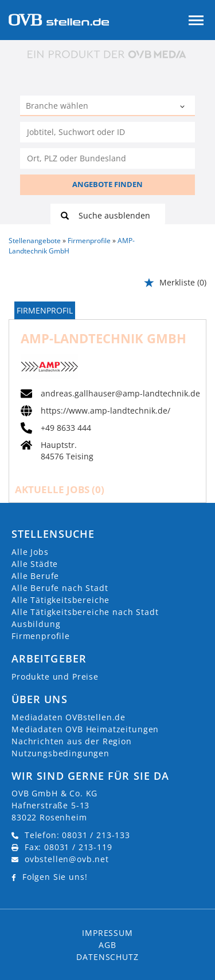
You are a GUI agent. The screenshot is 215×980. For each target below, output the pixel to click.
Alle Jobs (30, 552)
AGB (107, 945)
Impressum (107, 933)
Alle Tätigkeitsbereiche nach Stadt (85, 612)
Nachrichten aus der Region (72, 741)
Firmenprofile (41, 636)
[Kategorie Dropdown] (183, 107)
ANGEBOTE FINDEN (107, 184)
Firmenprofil (45, 310)
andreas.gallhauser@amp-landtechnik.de (120, 394)
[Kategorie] (96, 107)
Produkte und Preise (55, 677)
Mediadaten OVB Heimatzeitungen (85, 729)
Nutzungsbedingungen (60, 753)
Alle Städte (35, 564)
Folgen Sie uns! (55, 877)
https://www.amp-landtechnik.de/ (105, 411)
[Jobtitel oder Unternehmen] (107, 132)
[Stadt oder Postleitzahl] (107, 158)
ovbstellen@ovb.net (67, 859)
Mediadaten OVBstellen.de (69, 717)
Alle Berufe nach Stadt (60, 588)
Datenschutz (107, 957)
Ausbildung (36, 624)
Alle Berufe (35, 576)
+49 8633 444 (66, 428)
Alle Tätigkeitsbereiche (60, 600)
